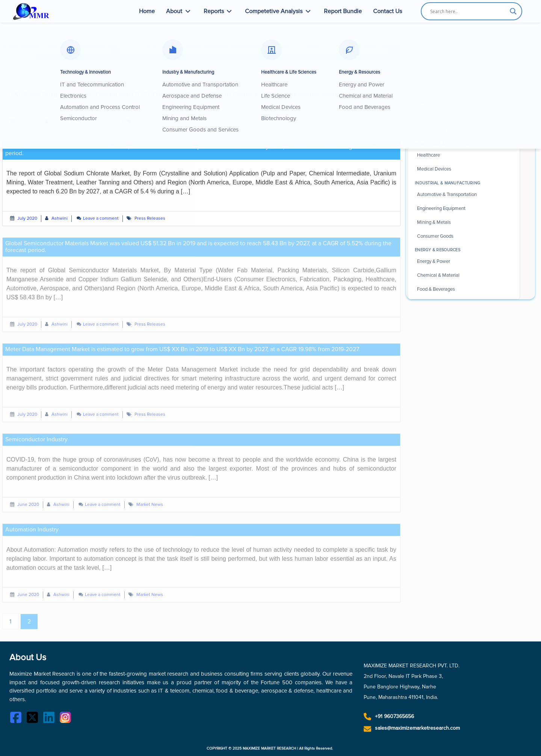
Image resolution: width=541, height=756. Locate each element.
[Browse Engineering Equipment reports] (464, 208)
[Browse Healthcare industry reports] (464, 155)
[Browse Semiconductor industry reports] (464, 116)
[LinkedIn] (51, 719)
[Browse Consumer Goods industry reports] (464, 236)
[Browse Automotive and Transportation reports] (464, 195)
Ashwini (60, 121)
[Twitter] (34, 719)
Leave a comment (101, 121)
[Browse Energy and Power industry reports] (464, 261)
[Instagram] (67, 719)
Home (147, 11)
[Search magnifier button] (513, 11)
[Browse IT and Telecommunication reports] (464, 89)
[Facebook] (18, 719)
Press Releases (150, 121)
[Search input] (468, 11)
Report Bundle (343, 11)
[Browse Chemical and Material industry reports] (464, 275)
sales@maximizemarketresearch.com (417, 728)
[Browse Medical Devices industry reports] (464, 169)
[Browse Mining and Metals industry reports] (464, 222)
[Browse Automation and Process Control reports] (464, 130)
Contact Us (388, 11)
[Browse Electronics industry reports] (464, 103)
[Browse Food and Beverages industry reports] (464, 289)
